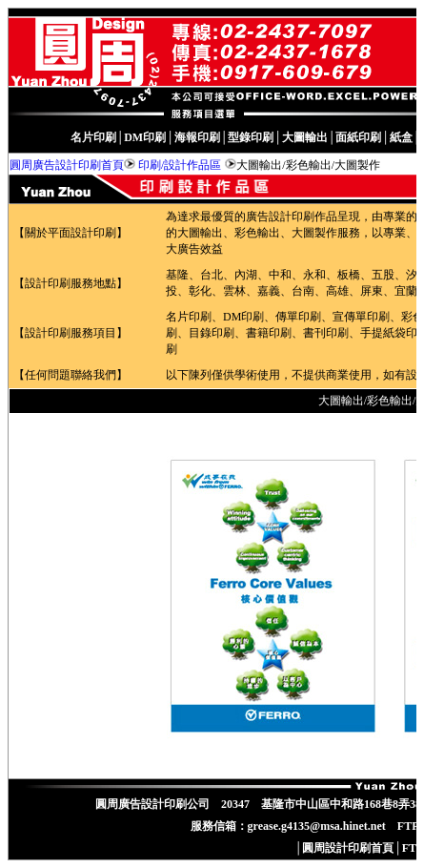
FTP (413, 848)
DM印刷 (145, 137)
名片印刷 (93, 137)
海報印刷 (197, 137)
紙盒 (401, 137)
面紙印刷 (358, 137)
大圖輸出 (305, 137)
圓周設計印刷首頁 (348, 848)
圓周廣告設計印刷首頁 (67, 165)
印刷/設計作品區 (180, 165)
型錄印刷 (251, 137)
